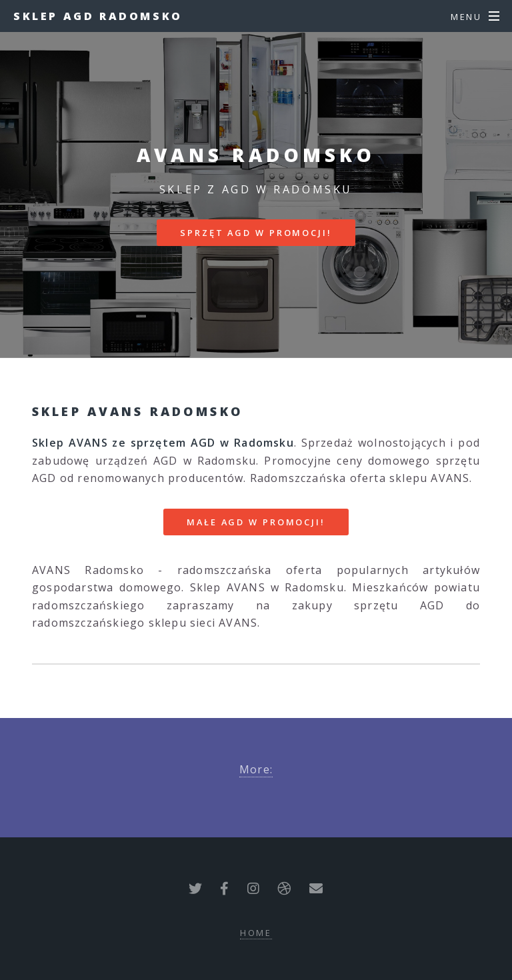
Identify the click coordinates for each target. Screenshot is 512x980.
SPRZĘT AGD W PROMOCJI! (256, 233)
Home (256, 933)
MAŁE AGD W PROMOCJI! (256, 522)
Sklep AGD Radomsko (98, 16)
